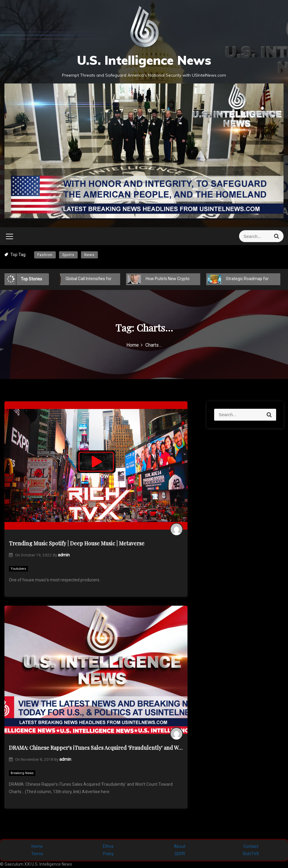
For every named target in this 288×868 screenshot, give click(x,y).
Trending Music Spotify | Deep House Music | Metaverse (77, 543)
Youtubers (18, 569)
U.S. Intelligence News (144, 60)
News (89, 255)
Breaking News (22, 773)
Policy (108, 854)
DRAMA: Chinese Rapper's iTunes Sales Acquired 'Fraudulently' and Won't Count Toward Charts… (96, 748)
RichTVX (251, 854)
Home (37, 846)
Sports (68, 255)
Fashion (45, 255)
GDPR (180, 854)
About (180, 846)
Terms (37, 854)
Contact (251, 846)
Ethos (108, 846)
